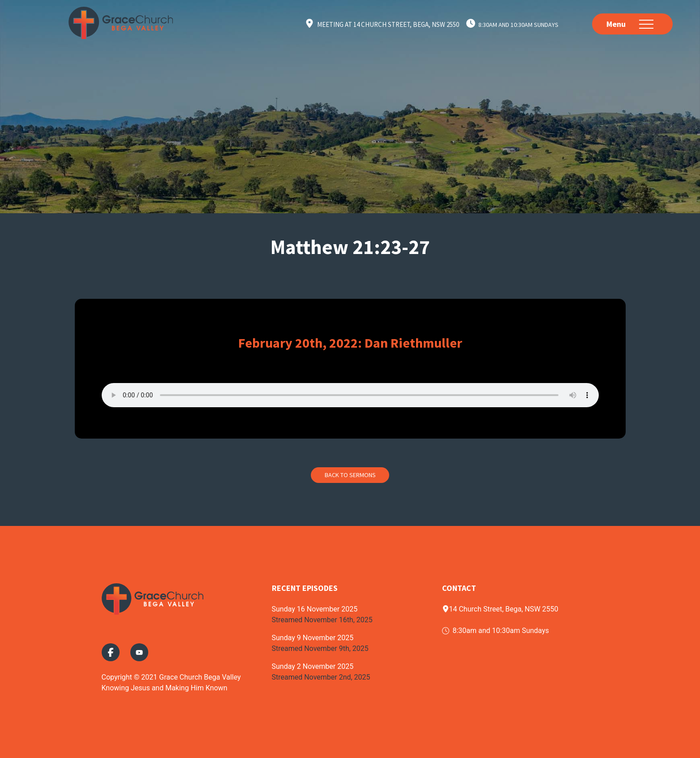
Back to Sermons (350, 475)
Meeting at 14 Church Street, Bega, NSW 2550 (388, 24)
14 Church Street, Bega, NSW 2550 (500, 609)
